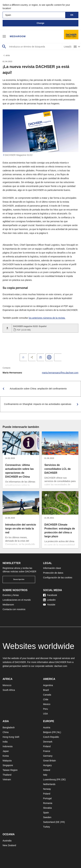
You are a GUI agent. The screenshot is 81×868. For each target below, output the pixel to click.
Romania (48, 803)
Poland (47, 794)
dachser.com (61, 666)
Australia (7, 841)
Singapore (8, 765)
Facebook (50, 595)
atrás (6, 55)
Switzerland (49, 822)
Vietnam (7, 779)
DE (63, 779)
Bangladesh (9, 727)
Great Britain (50, 761)
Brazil (46, 690)
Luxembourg (49, 779)
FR (54, 732)
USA (45, 714)
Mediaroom (18, 36)
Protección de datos (53, 573)
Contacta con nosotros (14, 609)
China (6, 732)
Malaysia (7, 761)
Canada (47, 695)
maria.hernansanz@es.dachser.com (60, 373)
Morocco (7, 685)
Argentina (48, 685)
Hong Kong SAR (11, 737)
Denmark (48, 742)
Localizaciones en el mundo (17, 600)
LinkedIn (49, 600)
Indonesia (8, 746)
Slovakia (47, 808)
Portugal (47, 798)
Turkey (47, 827)
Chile (46, 699)
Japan (6, 751)
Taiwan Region (10, 770)
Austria (47, 727)
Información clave (52, 568)
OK (72, 15)
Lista (68, 47)
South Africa (9, 690)
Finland (47, 746)
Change (40, 23)
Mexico (47, 704)
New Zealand (9, 845)
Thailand (7, 775)
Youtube (49, 605)
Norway (47, 789)
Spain (46, 813)
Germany (48, 756)
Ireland (47, 770)
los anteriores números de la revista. (47, 318)
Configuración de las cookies (58, 578)
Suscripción (19, 579)
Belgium (47, 732)
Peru (46, 709)
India (5, 742)
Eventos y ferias (11, 595)
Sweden (47, 817)
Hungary (47, 765)
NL (59, 732)
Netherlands (49, 784)
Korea (6, 756)
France (47, 751)
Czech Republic (51, 737)
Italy (45, 775)
